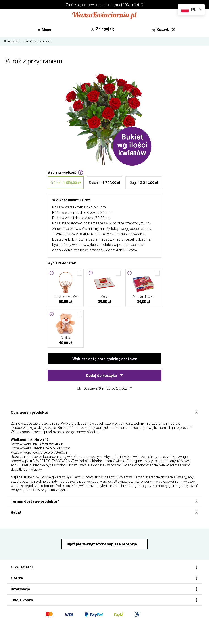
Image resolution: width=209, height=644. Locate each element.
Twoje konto (104, 600)
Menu (44, 30)
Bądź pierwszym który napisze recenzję (102, 544)
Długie (143, 183)
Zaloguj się (103, 29)
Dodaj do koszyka (105, 375)
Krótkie (65, 183)
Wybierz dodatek (62, 263)
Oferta (104, 578)
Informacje (104, 589)
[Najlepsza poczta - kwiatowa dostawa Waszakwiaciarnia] (104, 16)
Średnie (104, 183)
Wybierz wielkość (65, 172)
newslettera (96, 5)
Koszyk (163, 30)
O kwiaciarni (104, 567)
